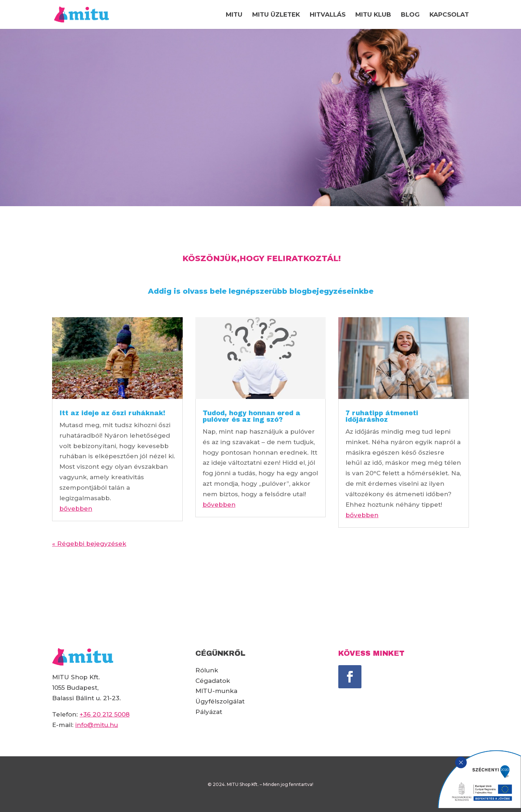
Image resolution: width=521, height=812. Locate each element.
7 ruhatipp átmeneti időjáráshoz (382, 416)
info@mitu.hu (97, 725)
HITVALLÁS (328, 15)
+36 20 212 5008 (105, 714)
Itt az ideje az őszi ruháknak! (112, 413)
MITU (234, 15)
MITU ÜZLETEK (276, 15)
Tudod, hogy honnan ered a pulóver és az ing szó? (251, 416)
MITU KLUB (373, 15)
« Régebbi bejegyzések (89, 544)
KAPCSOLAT (449, 15)
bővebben (76, 509)
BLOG (410, 15)
